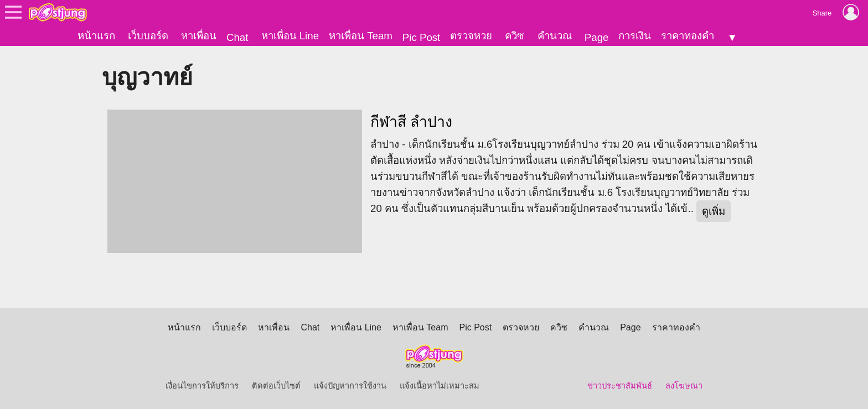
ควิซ (515, 36)
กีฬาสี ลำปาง (411, 122)
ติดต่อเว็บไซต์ (276, 386)
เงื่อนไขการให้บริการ (202, 386)
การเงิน (635, 36)
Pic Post (421, 37)
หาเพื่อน (199, 36)
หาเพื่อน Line (290, 36)
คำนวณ (555, 36)
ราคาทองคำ (688, 36)
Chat (237, 37)
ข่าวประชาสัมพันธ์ (620, 386)
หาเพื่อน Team (361, 36)
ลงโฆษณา (684, 386)
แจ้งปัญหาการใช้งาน (350, 386)
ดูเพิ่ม (714, 211)
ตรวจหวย (471, 36)
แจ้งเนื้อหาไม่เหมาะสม (440, 386)
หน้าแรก (96, 36)
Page (597, 37)
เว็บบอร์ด (148, 36)
